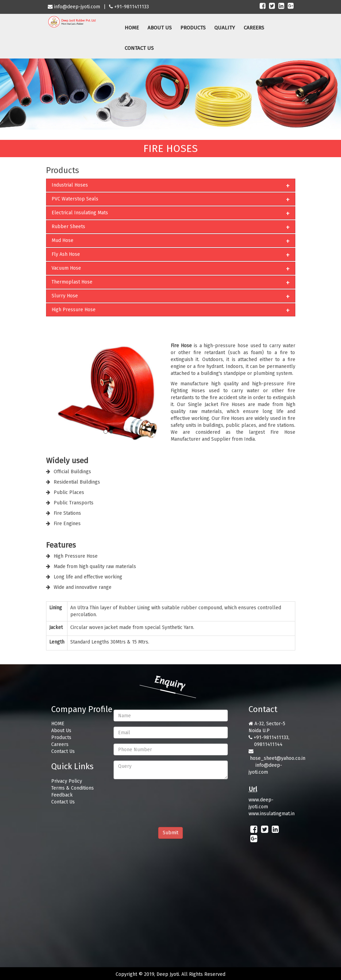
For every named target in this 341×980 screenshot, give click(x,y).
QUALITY (225, 28)
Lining (56, 608)
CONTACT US (139, 48)
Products (61, 738)
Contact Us (63, 751)
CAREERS (254, 28)
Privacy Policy (67, 781)
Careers (60, 744)
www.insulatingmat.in (272, 814)
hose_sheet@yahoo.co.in (278, 758)
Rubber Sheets (68, 227)
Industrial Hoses (70, 185)
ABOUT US (160, 28)
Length (57, 642)
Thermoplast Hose (72, 282)
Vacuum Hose (66, 268)
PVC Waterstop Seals (75, 199)
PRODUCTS (193, 28)
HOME (132, 28)
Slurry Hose (65, 296)
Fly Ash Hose (66, 254)
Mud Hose (62, 240)
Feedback (62, 795)
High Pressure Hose (74, 310)
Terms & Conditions (73, 788)
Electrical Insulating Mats (80, 213)
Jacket (56, 627)
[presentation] (166, 798)
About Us (61, 731)
